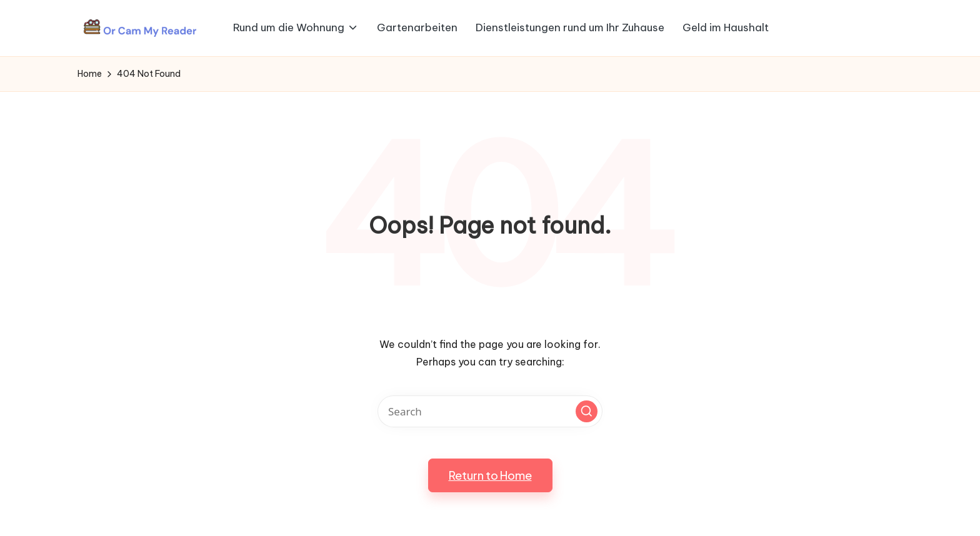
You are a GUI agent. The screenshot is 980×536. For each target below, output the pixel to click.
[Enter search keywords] (490, 411)
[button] (587, 411)
